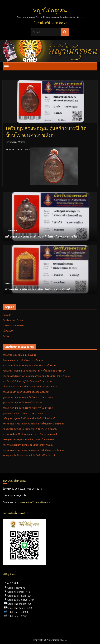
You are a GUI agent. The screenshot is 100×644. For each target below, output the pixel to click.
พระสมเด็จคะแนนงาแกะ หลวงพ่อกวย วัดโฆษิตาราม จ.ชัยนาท (33, 424)
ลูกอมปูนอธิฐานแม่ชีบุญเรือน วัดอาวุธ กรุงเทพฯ (26, 392)
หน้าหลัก (7, 315)
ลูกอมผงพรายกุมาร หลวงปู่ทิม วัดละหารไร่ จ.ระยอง (28, 397)
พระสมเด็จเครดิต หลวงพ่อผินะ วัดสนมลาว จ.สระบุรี (38, 286)
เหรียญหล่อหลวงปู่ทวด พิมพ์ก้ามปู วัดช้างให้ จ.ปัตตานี (29, 439)
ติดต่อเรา (7, 336)
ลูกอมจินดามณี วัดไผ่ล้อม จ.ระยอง (19, 355)
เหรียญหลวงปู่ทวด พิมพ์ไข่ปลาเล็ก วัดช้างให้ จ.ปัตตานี (29, 418)
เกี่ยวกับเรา (8, 331)
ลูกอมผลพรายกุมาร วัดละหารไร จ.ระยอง (23, 413)
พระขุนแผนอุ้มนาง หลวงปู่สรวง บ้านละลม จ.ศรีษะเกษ (29, 365)
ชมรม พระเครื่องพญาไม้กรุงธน (35, 502)
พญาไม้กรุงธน (50, 11)
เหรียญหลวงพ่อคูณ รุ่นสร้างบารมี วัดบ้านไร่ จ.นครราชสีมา (42, 233)
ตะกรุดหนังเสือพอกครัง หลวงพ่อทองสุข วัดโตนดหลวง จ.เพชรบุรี (34, 371)
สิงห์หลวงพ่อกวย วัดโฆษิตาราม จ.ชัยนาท (23, 360)
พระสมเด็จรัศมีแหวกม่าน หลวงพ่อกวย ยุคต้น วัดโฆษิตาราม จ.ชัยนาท (36, 376)
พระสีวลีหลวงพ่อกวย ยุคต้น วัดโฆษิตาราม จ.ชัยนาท (28, 445)
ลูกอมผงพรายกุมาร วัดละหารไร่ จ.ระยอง (22, 402)
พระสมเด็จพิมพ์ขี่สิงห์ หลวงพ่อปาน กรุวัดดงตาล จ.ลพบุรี (30, 434)
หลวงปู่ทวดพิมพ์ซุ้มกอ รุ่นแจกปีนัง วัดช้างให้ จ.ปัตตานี (29, 455)
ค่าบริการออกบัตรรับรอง (14, 326)
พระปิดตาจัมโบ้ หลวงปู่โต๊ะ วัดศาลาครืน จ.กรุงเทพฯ (28, 381)
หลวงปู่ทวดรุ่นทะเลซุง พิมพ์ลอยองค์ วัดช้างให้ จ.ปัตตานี (30, 429)
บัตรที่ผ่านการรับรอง (13, 320)
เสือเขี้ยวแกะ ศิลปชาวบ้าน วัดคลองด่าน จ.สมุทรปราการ (30, 387)
